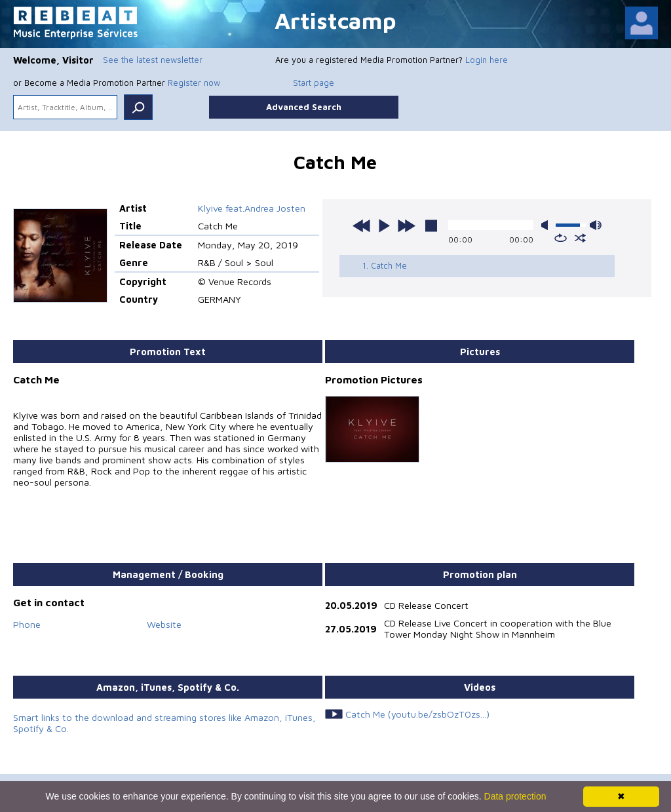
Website (164, 624)
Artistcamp (335, 20)
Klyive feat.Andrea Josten (252, 208)
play (384, 225)
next (406, 225)
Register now (194, 83)
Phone (27, 624)
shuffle (580, 238)
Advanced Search (304, 107)
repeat (561, 238)
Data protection (515, 796)
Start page (314, 83)
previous (362, 225)
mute (547, 225)
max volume (596, 225)
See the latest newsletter (153, 60)
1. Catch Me (385, 265)
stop (431, 225)
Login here (487, 60)
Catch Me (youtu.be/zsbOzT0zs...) (417, 714)
